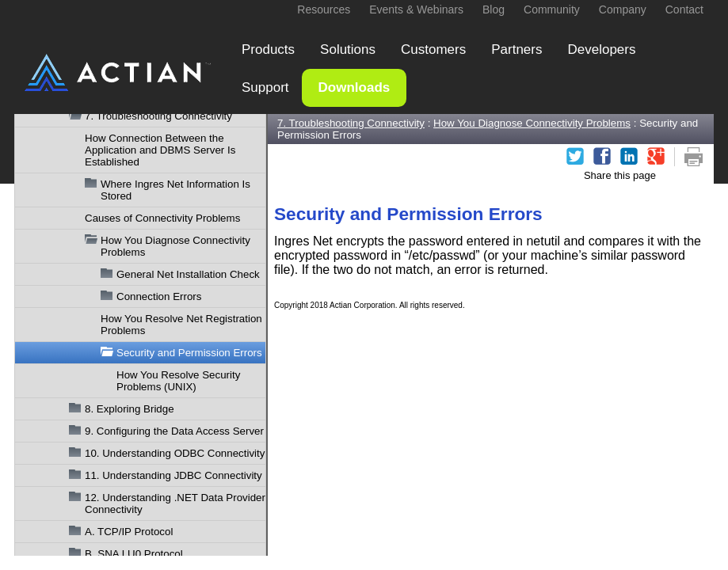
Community (552, 9)
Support (265, 87)
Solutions (348, 49)
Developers (601, 49)
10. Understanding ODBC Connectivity (175, 453)
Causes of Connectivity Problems (162, 218)
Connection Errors (159, 296)
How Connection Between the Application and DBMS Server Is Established (160, 150)
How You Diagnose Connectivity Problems (175, 246)
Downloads (354, 87)
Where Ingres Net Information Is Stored (175, 190)
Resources (324, 9)
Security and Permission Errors (189, 353)
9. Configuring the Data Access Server (174, 431)
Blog (494, 9)
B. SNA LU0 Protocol (134, 554)
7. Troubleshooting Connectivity (158, 116)
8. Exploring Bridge (130, 409)
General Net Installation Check (188, 274)
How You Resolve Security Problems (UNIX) (178, 381)
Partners (516, 49)
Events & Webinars (416, 9)
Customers (433, 49)
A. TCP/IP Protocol (129, 532)
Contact (684, 9)
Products (268, 49)
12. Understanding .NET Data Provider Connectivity (175, 503)
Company (623, 9)
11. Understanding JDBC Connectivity (173, 475)
